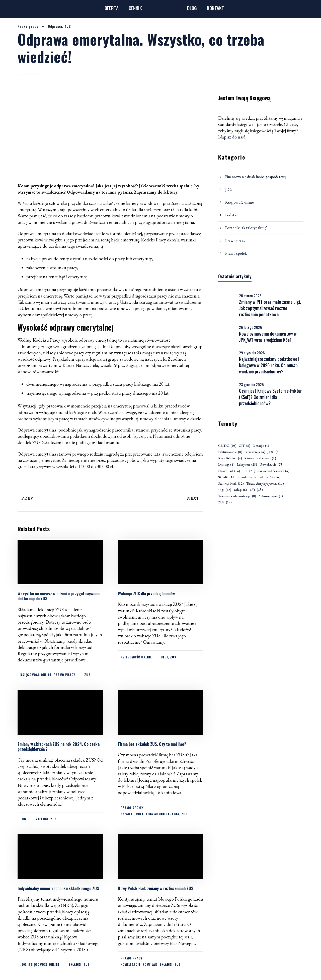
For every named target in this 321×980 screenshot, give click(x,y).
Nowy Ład (150, 964)
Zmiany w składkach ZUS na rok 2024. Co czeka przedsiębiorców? (59, 746)
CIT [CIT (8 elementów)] (245, 446)
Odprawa (55, 26)
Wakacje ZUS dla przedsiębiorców (148, 593)
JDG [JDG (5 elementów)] (274, 452)
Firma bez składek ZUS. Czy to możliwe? (152, 744)
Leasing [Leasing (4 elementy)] (226, 465)
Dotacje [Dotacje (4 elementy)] (261, 446)
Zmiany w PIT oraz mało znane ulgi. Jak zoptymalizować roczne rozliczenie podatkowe (270, 308)
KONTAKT (216, 8)
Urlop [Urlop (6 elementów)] (240, 490)
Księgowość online (36, 675)
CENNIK (135, 8)
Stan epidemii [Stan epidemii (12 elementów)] (231, 484)
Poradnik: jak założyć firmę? (246, 228)
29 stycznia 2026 (252, 353)
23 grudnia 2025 (251, 384)
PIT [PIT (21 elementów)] (249, 471)
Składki (42, 819)
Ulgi (164, 657)
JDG (23, 819)
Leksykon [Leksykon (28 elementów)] (247, 465)
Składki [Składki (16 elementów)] (227, 477)
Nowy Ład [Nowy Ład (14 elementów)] (229, 471)
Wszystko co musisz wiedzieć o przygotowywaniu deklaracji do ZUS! (59, 596)
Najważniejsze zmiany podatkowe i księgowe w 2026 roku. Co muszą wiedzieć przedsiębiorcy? (269, 365)
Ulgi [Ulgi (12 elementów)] (225, 490)
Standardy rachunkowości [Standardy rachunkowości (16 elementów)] (259, 477)
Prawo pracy (28, 26)
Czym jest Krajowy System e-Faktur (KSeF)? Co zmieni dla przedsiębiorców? (270, 397)
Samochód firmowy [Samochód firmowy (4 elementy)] (273, 471)
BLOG (192, 8)
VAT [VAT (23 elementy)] (256, 490)
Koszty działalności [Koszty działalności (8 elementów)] (260, 458)
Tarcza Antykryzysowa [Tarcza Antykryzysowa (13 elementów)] (265, 484)
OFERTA (112, 8)
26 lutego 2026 (251, 327)
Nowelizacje (131, 964)
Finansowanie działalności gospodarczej (256, 177)
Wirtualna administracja (157, 814)
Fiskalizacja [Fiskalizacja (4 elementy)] (255, 452)
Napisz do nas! (231, 137)
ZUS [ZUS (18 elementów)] (225, 503)
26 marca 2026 (250, 296)
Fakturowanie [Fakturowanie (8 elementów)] (230, 452)
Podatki (231, 215)
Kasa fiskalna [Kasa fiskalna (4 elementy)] (230, 458)
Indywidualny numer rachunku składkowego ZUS (58, 888)
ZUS (68, 26)
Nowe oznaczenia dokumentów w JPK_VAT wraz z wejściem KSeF (268, 337)
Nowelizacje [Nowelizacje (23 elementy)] (272, 465)
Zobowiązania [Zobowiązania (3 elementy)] (271, 496)
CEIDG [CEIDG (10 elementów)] (227, 446)
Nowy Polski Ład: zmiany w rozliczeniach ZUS (156, 888)
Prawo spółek (132, 808)
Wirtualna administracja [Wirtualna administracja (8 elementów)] (237, 496)
